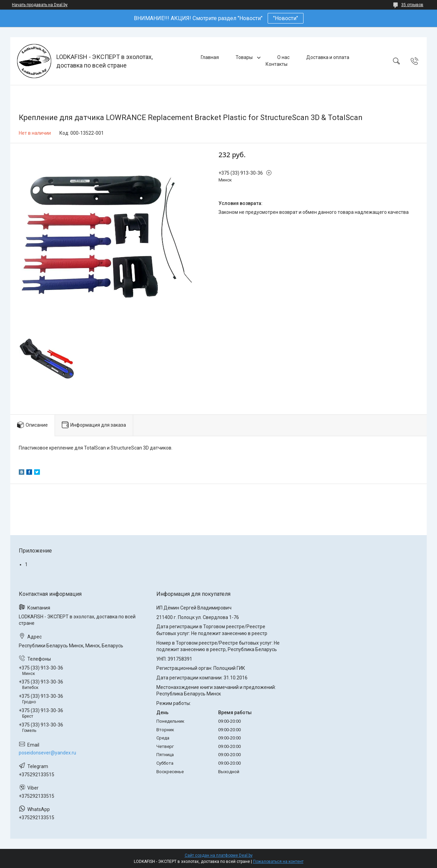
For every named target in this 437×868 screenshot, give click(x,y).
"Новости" (286, 18)
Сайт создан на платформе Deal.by (219, 855)
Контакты (277, 64)
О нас (283, 57)
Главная (210, 57)
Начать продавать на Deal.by (40, 5)
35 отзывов (412, 5)
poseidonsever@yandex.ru (47, 753)
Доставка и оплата (328, 57)
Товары (245, 57)
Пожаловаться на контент (278, 862)
